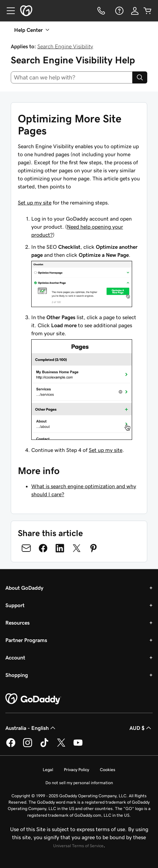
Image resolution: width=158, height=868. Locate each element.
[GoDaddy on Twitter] (61, 746)
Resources (17, 623)
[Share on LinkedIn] (60, 548)
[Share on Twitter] (77, 548)
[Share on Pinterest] (93, 548)
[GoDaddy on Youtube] (78, 746)
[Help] (119, 11)
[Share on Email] (26, 548)
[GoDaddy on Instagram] (28, 746)
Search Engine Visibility (65, 46)
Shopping (17, 675)
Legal (48, 770)
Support (15, 605)
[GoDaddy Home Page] (33, 699)
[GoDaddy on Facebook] (11, 746)
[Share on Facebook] (43, 548)
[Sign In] (135, 11)
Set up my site (35, 202)
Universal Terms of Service (78, 846)
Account (15, 657)
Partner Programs (26, 640)
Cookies (108, 770)
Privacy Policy (76, 770)
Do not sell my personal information (79, 783)
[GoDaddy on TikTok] (44, 746)
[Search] (140, 77)
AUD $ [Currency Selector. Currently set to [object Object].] (141, 728)
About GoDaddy (24, 588)
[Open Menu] (8, 11)
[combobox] (72, 77)
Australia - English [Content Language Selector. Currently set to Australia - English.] (31, 728)
